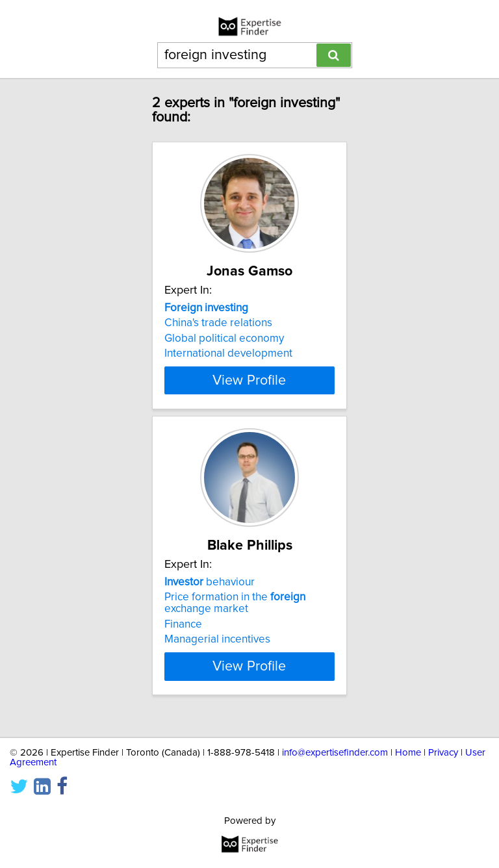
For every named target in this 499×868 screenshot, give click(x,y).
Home (408, 753)
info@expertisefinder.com (335, 753)
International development (228, 353)
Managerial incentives (217, 651)
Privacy (443, 753)
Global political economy (224, 338)
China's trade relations (218, 323)
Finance (183, 636)
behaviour (210, 594)
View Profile (249, 392)
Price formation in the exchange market (235, 615)
